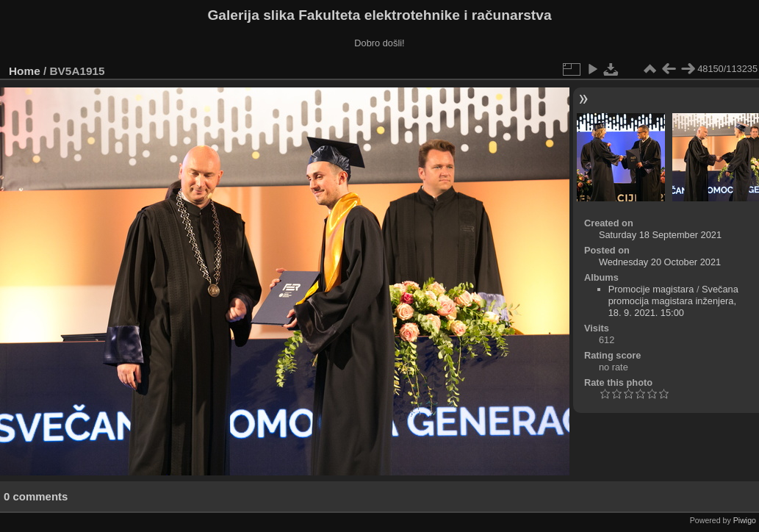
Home (25, 71)
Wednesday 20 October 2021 (660, 262)
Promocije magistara (651, 289)
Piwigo (745, 520)
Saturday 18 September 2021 (660, 235)
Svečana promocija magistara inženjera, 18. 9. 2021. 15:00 (673, 301)
